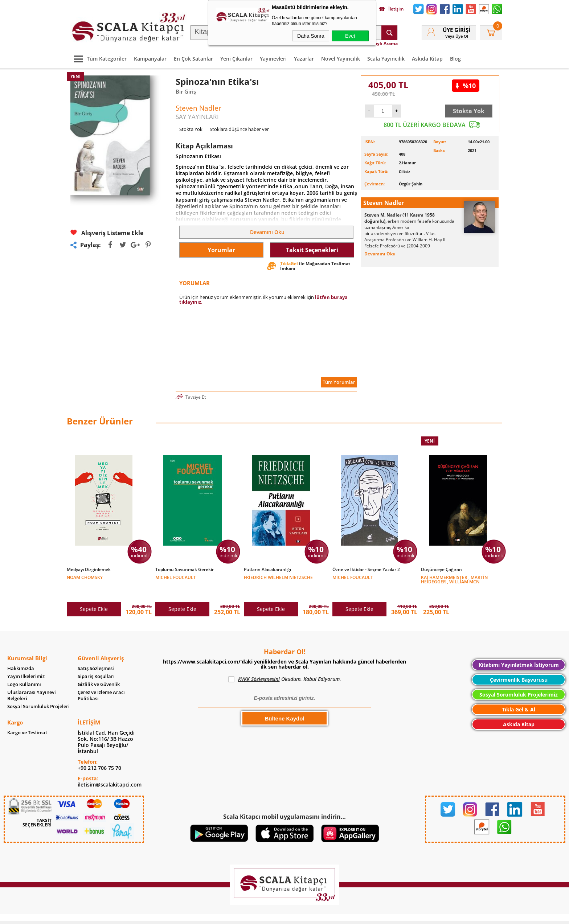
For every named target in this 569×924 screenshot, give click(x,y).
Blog (455, 59)
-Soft (246, 915)
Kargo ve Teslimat (27, 717)
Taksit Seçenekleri (312, 250)
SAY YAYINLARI (197, 117)
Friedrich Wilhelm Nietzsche (278, 577)
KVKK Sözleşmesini (259, 664)
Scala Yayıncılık (386, 59)
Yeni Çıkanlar (236, 59)
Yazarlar (304, 59)
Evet (350, 36)
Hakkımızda (21, 653)
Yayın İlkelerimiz (26, 661)
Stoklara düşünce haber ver (239, 129)
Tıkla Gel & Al (519, 694)
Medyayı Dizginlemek (89, 570)
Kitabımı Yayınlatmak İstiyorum (519, 650)
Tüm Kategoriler (99, 59)
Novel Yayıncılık (341, 59)
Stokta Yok (469, 111)
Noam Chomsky (85, 577)
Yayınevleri (273, 59)
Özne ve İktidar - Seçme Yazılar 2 (366, 570)
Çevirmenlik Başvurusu (519, 664)
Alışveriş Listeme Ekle (107, 233)
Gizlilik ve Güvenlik (99, 669)
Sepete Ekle (94, 594)
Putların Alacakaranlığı (267, 570)
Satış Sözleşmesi (96, 653)
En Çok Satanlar (193, 59)
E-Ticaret (262, 915)
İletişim (391, 9)
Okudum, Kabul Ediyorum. (285, 664)
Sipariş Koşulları (96, 661)
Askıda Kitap (427, 59)
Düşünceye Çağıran (441, 570)
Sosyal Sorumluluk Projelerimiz (519, 679)
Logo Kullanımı (24, 669)
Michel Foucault (176, 577)
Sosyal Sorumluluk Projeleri (38, 691)
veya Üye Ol (457, 36)
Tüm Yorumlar (339, 382)
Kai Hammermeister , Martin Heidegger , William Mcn (454, 579)
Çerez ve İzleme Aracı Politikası (101, 680)
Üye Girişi (457, 30)
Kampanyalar (150, 59)
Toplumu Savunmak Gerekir (185, 570)
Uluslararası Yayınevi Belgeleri (32, 680)
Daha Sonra (311, 36)
